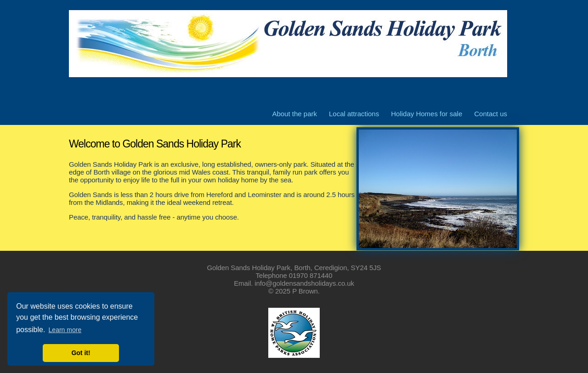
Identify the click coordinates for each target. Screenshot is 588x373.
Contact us (491, 114)
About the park (294, 114)
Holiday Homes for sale (427, 114)
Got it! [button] (81, 353)
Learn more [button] (65, 330)
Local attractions (354, 114)
